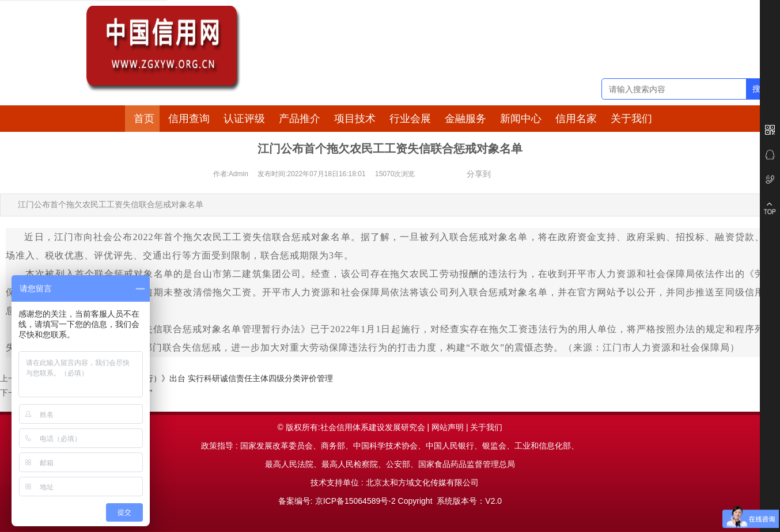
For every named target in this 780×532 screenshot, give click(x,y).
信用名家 (576, 119)
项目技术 (355, 119)
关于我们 (631, 119)
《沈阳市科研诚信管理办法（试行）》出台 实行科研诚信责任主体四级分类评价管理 (183, 379)
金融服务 (465, 119)
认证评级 (244, 119)
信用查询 (189, 119)
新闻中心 (521, 119)
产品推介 (300, 119)
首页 (144, 119)
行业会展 (410, 119)
